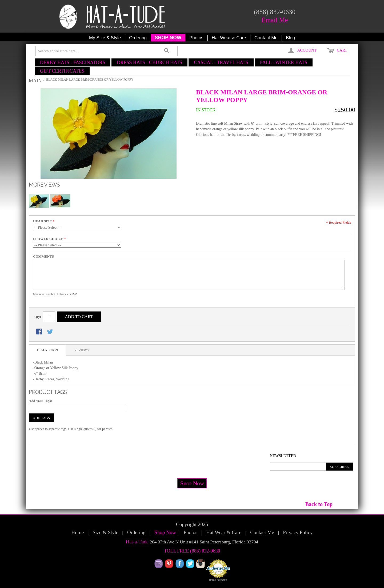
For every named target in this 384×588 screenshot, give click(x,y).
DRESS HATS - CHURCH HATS (149, 62)
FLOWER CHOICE (48, 239)
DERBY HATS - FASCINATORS (73, 62)
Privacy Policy (298, 532)
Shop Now (192, 483)
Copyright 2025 (192, 524)
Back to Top (319, 504)
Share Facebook (40, 332)
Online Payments (218, 580)
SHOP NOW (168, 38)
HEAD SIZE (42, 221)
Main (35, 81)
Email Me (275, 20)
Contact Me (266, 38)
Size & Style (105, 532)
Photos (196, 38)
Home (78, 532)
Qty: (38, 317)
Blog (290, 38)
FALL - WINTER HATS (284, 62)
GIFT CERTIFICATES (62, 71)
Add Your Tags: (40, 401)
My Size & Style (105, 38)
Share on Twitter (50, 332)
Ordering (138, 38)
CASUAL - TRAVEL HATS (221, 62)
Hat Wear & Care (229, 38)
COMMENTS (43, 256)
